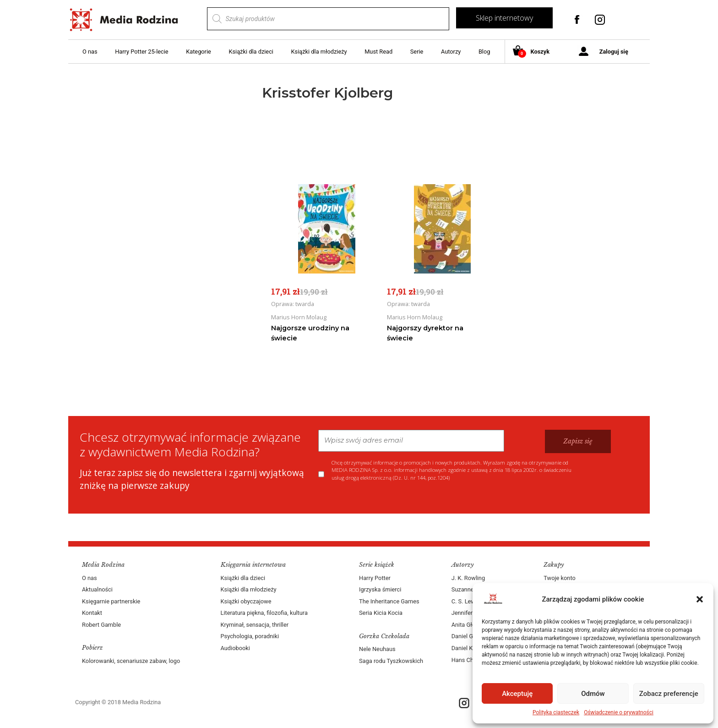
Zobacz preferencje (669, 694)
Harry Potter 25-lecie (141, 52)
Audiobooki (235, 648)
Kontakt (92, 613)
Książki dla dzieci (251, 52)
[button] (700, 599)
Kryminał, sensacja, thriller (255, 625)
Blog (484, 52)
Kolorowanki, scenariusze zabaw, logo (131, 661)
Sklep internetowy (504, 18)
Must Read (378, 52)
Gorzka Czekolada (384, 636)
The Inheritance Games (389, 601)
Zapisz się (578, 441)
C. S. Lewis (466, 601)
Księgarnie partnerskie (111, 601)
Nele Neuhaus (377, 649)
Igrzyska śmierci (380, 589)
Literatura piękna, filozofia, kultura (264, 613)
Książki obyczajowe (246, 601)
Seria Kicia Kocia (381, 613)
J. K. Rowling (468, 578)
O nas (90, 52)
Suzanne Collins (472, 589)
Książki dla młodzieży (319, 52)
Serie (417, 52)
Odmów (593, 694)
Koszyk (535, 52)
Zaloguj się (614, 52)
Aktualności (97, 589)
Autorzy (451, 52)
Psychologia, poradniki (250, 636)
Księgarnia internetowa (253, 565)
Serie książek (377, 565)
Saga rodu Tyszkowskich (391, 661)
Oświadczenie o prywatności (619, 712)
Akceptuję (517, 694)
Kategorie (199, 52)
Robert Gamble (101, 625)
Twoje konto (559, 578)
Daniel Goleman (472, 636)
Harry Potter (375, 578)
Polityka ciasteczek (556, 712)
